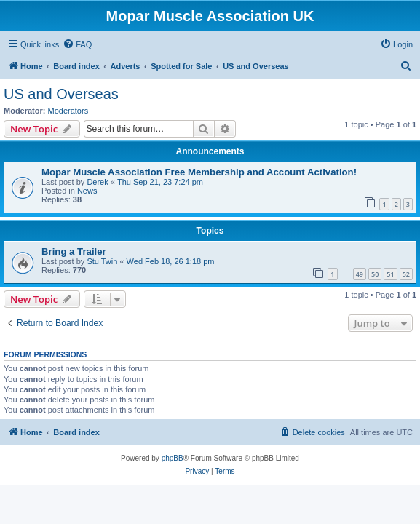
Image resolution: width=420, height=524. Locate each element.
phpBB (173, 458)
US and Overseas (61, 94)
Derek (97, 182)
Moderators (68, 111)
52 (406, 274)
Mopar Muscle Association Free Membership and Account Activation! (199, 172)
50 (375, 274)
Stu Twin (102, 261)
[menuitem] (77, 44)
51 (390, 274)
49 (360, 274)
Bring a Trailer (74, 251)
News (87, 191)
